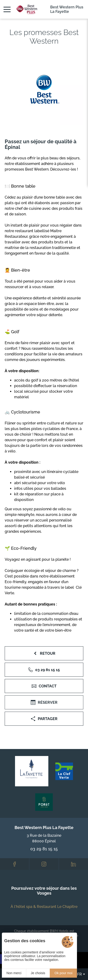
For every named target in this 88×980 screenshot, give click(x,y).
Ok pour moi (63, 973)
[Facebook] (15, 864)
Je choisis (38, 973)
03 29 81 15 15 (44, 849)
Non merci (14, 973)
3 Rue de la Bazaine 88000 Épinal (44, 838)
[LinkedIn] (73, 864)
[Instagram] (44, 864)
